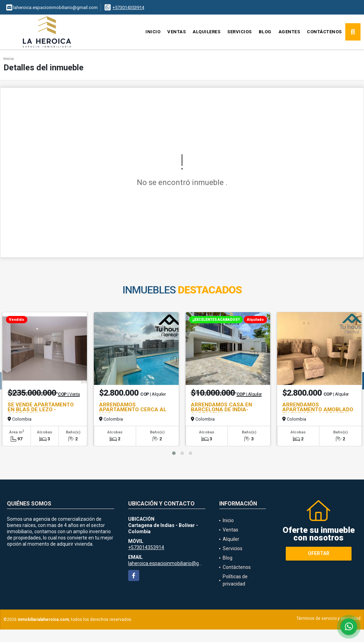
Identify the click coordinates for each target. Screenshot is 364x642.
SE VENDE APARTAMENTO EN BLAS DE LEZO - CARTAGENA (41, 410)
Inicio (153, 32)
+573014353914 (128, 7)
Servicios (239, 32)
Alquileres (206, 32)
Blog (265, 32)
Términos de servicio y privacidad (329, 618)
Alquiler (231, 539)
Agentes (289, 32)
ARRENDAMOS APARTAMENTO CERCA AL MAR (133, 410)
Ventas (176, 32)
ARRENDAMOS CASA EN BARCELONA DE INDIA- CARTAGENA (221, 410)
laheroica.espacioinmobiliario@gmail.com (174, 563)
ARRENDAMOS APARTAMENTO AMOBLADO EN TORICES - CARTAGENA (318, 410)
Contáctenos (324, 32)
